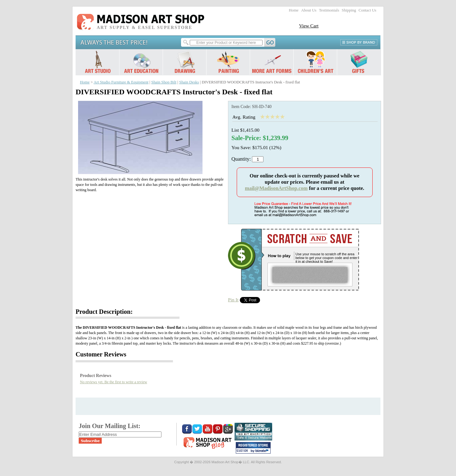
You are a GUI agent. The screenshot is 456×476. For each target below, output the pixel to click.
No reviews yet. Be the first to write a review (114, 382)
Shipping (349, 10)
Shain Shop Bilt (164, 82)
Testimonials (329, 10)
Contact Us (368, 10)
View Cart (309, 26)
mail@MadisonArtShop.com (276, 188)
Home (294, 10)
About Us (309, 10)
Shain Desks (189, 82)
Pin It (233, 300)
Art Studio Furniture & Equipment (121, 82)
